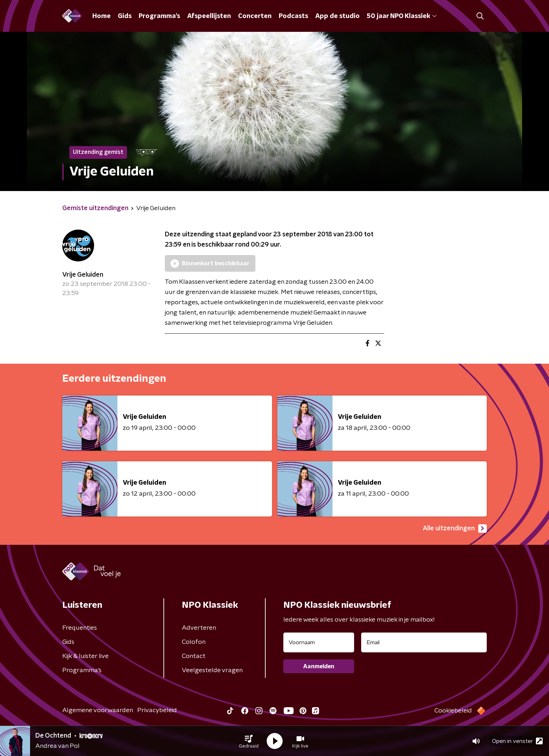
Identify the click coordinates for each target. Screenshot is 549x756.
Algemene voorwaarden (98, 710)
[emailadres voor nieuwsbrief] (424, 642)
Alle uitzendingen (455, 529)
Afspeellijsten (209, 16)
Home (102, 16)
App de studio (337, 16)
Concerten (255, 16)
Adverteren (199, 628)
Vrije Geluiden (83, 275)
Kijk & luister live (85, 656)
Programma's (159, 16)
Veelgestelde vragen (212, 670)
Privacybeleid (157, 710)
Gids (125, 16)
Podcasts (293, 16)
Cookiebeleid (453, 711)
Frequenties (80, 628)
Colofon (194, 642)
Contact (194, 656)
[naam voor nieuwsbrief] (319, 642)
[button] (249, 741)
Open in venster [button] (517, 741)
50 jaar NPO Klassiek (402, 16)
